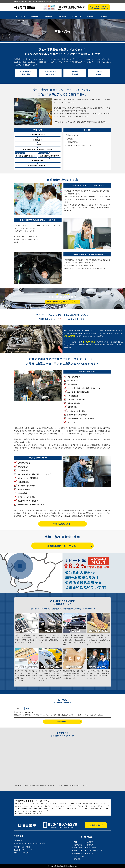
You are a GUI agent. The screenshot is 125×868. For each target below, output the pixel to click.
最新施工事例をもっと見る (62, 546)
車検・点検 (48, 16)
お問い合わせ (92, 848)
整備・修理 (34, 16)
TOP (76, 842)
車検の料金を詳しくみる (62, 524)
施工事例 (90, 842)
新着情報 (90, 853)
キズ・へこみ (76, 16)
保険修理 (90, 16)
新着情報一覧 (62, 722)
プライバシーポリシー (95, 850)
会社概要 (104, 16)
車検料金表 (62, 16)
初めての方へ (21, 16)
